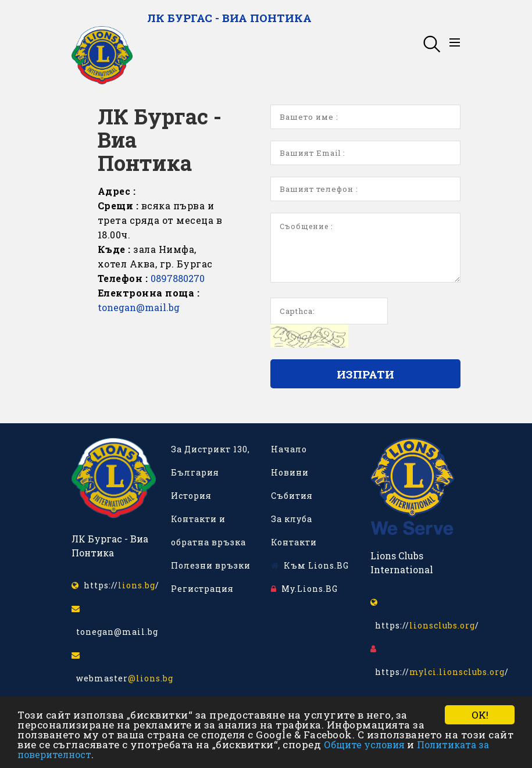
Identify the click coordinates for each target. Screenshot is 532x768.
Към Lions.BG (310, 565)
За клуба (292, 519)
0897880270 (178, 278)
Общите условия (364, 744)
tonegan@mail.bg (139, 307)
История (191, 496)
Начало (289, 449)
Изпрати (365, 374)
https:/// (115, 585)
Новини (290, 472)
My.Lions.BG (304, 589)
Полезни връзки (211, 565)
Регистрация (202, 589)
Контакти (294, 542)
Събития (292, 496)
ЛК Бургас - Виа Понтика (229, 18)
